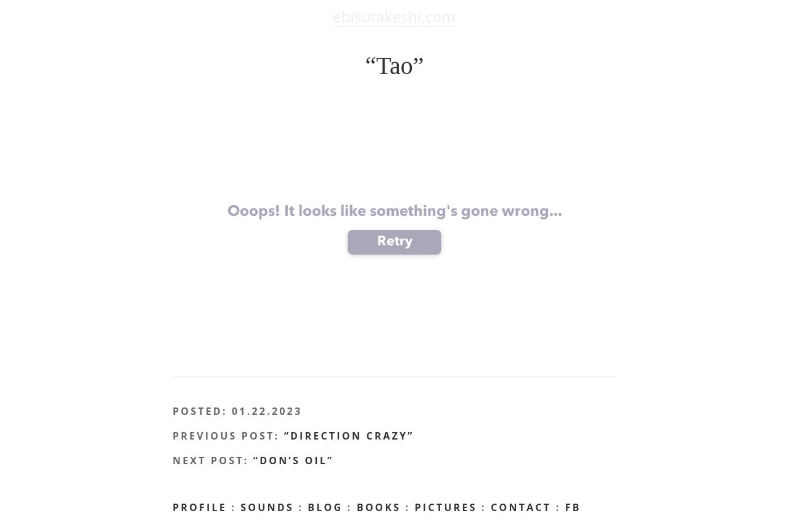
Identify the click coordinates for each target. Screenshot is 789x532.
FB (573, 507)
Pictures (446, 507)
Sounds (267, 507)
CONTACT (521, 507)
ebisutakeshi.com (394, 16)
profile (200, 507)
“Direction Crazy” (349, 436)
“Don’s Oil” (294, 460)
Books (379, 507)
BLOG (325, 507)
